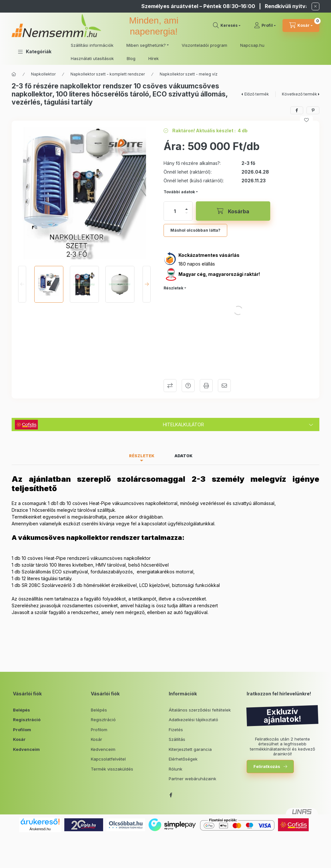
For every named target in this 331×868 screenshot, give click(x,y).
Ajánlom (224, 386)
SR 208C (31, 585)
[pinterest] (313, 110)
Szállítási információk (92, 45)
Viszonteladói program (204, 45)
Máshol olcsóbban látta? (195, 230)
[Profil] (265, 25)
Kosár (19, 739)
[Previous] (22, 284)
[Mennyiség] (175, 211)
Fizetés (176, 730)
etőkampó (144, 599)
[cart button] (301, 25)
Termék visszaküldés (112, 769)
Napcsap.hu (252, 45)
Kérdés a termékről (188, 386)
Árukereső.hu (40, 829)
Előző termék (257, 94)
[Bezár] (315, 6)
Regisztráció (27, 720)
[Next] (147, 284)
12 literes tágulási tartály (47, 578)
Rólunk (176, 769)
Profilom (22, 730)
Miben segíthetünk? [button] (146, 45)
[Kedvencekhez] (306, 120)
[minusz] (187, 213)
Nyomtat (206, 386)
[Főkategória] (14, 74)
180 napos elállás (197, 264)
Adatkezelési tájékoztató (193, 720)
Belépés (21, 710)
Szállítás (177, 739)
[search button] (227, 25)
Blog (131, 58)
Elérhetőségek (183, 759)
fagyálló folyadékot (105, 599)
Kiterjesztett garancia (190, 749)
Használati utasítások (92, 58)
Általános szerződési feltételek (200, 710)
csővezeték (189, 599)
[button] (35, 52)
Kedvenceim (26, 749)
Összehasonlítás (170, 386)
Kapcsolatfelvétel (108, 759)
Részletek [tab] (142, 456)
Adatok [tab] (184, 456)
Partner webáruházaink (192, 779)
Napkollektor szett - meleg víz (189, 74)
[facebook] (297, 110)
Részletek (173, 288)
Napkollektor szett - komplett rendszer (108, 74)
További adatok (179, 192)
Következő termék (299, 94)
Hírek (154, 58)
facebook (171, 795)
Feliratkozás (267, 766)
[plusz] (187, 209)
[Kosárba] (233, 211)
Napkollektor (43, 74)
